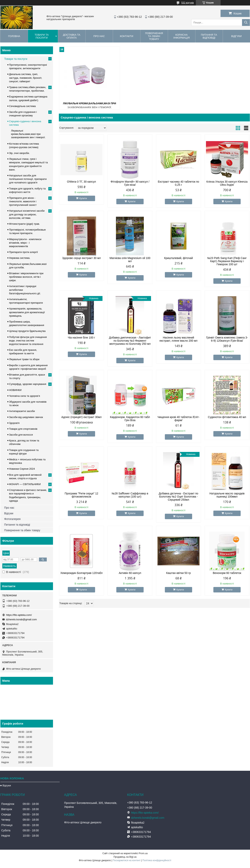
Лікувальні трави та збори (24, 359)
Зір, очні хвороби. (19, 153)
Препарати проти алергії (24, 252)
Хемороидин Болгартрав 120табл (82, 573)
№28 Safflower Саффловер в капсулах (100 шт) (130, 495)
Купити (83, 198)
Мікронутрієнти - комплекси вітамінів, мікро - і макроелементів (25, 243)
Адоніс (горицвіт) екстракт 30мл (81, 417)
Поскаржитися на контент (127, 860)
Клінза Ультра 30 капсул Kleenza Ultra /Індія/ (227, 183)
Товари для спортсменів (23, 429)
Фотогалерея (12, 519)
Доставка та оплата (72, 36)
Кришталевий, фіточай (178, 258)
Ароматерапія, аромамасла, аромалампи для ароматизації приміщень (27, 312)
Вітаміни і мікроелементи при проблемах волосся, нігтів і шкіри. (26, 277)
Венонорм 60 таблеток (227, 573)
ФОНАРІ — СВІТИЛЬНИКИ (25, 484)
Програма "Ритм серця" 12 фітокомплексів (81, 495)
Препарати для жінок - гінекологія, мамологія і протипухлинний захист (23, 201)
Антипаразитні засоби (22, 411)
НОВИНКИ (15, 390)
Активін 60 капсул (130, 573)
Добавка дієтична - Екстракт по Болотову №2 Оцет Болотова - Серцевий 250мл (178, 497)
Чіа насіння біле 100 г (81, 338)
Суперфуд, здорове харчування (28, 384)
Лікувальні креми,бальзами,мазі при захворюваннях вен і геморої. (28, 134)
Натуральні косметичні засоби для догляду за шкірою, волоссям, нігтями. (27, 214)
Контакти (127, 36)
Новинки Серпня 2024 (22, 469)
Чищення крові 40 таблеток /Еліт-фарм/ (178, 419)
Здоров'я (14, 423)
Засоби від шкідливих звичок (26, 417)
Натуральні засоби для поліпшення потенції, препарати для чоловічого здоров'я (28, 179)
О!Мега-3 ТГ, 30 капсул (82, 182)
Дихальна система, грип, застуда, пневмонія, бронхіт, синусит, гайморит (26, 78)
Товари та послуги (42, 36)
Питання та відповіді (209, 36)
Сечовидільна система (23, 106)
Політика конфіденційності (157, 860)
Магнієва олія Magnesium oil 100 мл (130, 260)
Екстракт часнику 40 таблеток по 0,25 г (178, 183)
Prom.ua (143, 853)
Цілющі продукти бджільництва (27, 331)
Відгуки (9, 513)
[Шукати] (246, 23)
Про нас (99, 36)
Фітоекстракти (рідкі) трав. (25, 224)
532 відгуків (187, 3)
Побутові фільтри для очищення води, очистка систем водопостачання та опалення (28, 341)
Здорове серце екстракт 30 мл (81, 258)
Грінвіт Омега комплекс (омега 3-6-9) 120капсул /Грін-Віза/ (227, 339)
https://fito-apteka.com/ (19, 615)
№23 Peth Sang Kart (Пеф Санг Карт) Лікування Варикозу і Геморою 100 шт (227, 261)
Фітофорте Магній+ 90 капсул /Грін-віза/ (130, 183)
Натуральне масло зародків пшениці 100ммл (227, 495)
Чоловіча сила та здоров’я (25, 396)
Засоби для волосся (21, 435)
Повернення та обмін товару (154, 36)
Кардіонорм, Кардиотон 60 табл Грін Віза (130, 419)
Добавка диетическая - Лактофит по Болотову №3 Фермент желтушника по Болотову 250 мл (130, 341)
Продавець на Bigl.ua (125, 857)
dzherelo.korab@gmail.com (21, 619)
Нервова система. (20, 258)
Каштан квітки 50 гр (178, 573)
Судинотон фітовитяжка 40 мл (227, 417)
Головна (14, 36)
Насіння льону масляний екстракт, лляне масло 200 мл (179, 339)
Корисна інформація (182, 36)
